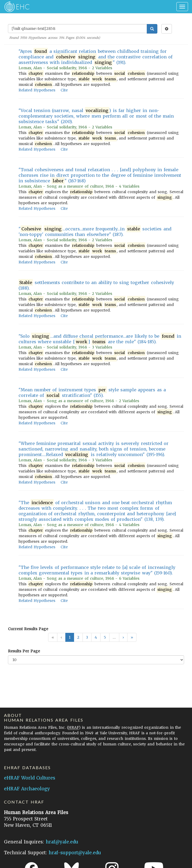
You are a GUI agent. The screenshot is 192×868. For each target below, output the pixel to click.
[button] (123, 637)
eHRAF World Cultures (30, 778)
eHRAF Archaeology (27, 789)
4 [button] (96, 637)
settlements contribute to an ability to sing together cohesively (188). (96, 285)
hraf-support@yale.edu (75, 853)
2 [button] (78, 637)
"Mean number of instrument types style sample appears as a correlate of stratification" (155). (92, 393)
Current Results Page (28, 629)
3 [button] (87, 637)
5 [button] (105, 637)
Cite (64, 90)
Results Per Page (24, 651)
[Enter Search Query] (77, 29)
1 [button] (70, 637)
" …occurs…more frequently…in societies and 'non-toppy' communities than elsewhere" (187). (95, 232)
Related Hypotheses (37, 90)
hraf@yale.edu (62, 842)
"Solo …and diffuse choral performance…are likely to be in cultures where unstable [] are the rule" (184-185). (100, 339)
